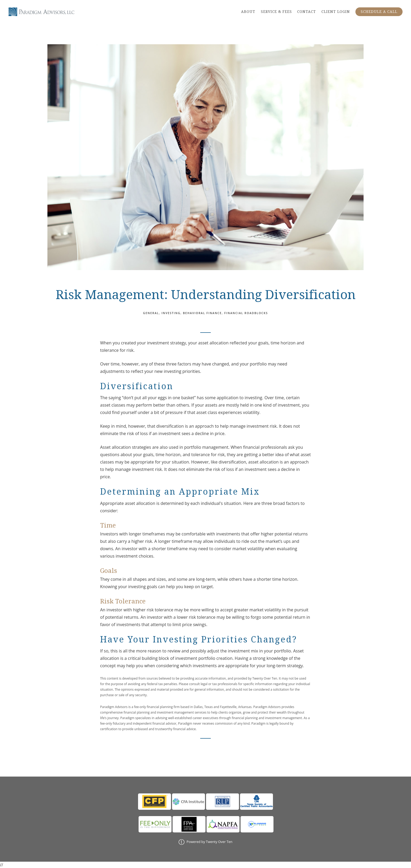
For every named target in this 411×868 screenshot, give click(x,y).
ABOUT (248, 12)
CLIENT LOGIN (336, 12)
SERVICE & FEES (276, 12)
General (151, 313)
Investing (171, 313)
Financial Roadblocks (246, 313)
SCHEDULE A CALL (379, 12)
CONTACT (307, 12)
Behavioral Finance (202, 313)
